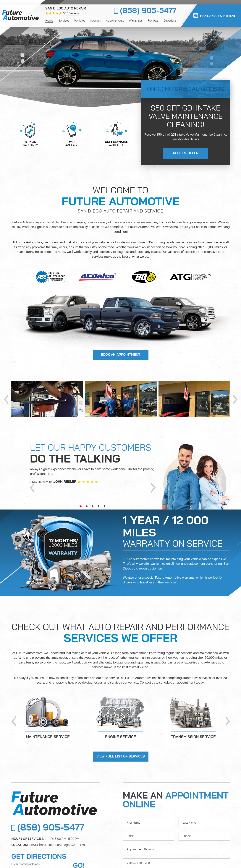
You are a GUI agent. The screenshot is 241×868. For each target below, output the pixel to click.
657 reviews (71, 13)
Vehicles (80, 21)
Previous (6, 399)
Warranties (136, 21)
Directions (170, 21)
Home (49, 21)
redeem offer (186, 153)
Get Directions (39, 857)
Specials (95, 21)
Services (64, 21)
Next (235, 399)
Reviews (153, 21)
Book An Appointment (121, 355)
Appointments (115, 21)
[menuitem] (49, 21)
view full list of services (121, 757)
